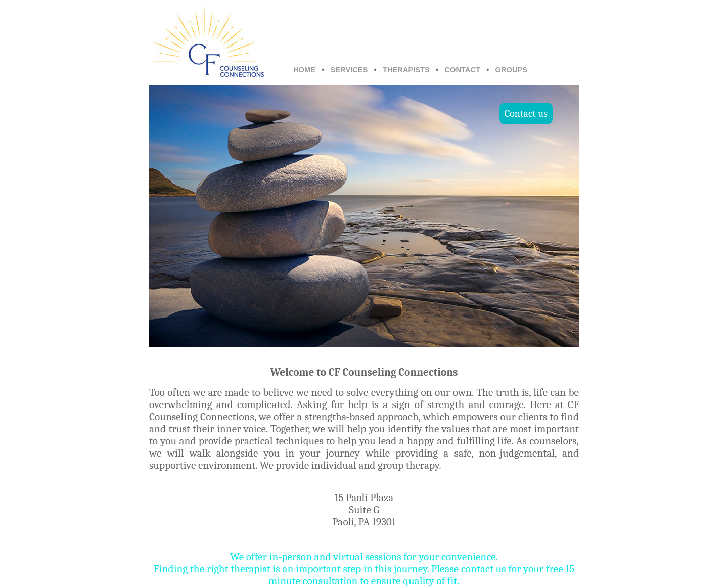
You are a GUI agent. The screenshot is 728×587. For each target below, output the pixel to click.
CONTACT (462, 70)
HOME (304, 70)
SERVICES (349, 70)
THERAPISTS (406, 70)
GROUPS (512, 70)
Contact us (526, 114)
